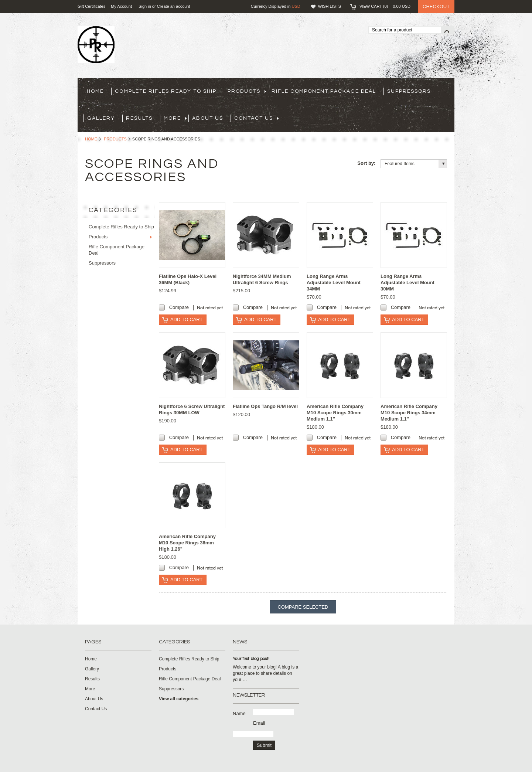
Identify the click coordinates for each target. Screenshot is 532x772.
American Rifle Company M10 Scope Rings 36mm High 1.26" (187, 543)
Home (91, 139)
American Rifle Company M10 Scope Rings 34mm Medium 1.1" (409, 413)
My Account (121, 6)
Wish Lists (330, 6)
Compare (179, 307)
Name (239, 713)
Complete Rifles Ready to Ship (166, 91)
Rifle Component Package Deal (324, 91)
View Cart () (385, 6)
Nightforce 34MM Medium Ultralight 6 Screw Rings (262, 279)
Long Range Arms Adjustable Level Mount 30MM (407, 283)
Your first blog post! (251, 659)
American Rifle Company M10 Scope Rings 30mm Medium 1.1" (335, 413)
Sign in (145, 6)
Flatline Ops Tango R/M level (265, 406)
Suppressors (409, 91)
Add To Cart (186, 319)
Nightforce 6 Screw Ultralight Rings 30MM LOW (192, 409)
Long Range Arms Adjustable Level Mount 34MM (334, 283)
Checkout (436, 6)
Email (259, 723)
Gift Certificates (91, 6)
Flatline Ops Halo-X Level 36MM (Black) (188, 279)
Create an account (174, 6)
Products (247, 91)
